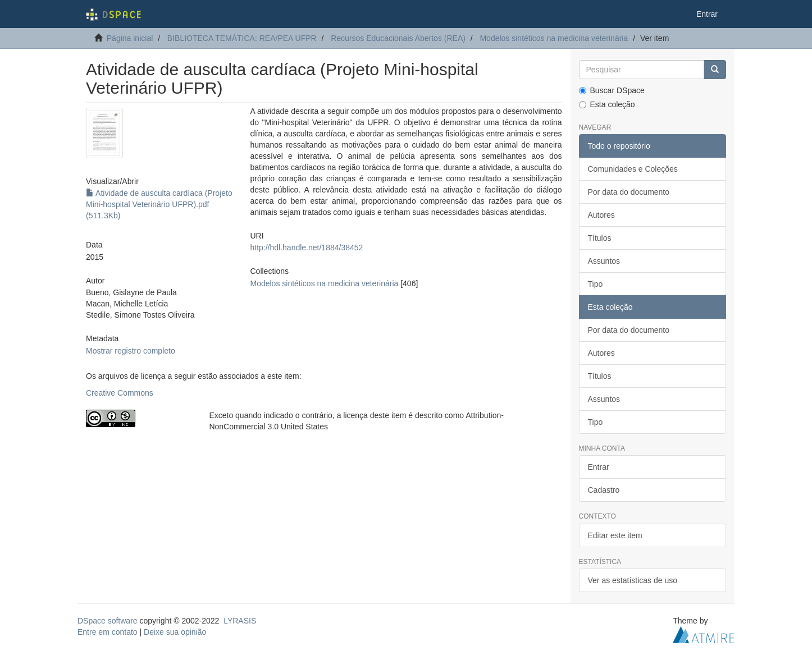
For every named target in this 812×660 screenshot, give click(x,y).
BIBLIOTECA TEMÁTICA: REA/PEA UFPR (242, 38)
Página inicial (130, 38)
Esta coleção (607, 104)
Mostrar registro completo (131, 351)
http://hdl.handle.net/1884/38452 (306, 247)
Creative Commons (120, 393)
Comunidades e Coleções (633, 169)
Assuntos (604, 261)
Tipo (596, 284)
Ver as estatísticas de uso (633, 580)
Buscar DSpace (612, 90)
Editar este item (615, 535)
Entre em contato (108, 632)
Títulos (600, 238)
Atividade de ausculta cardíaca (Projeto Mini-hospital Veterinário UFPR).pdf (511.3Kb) (159, 204)
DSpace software (108, 621)
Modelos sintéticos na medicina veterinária (554, 38)
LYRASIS (240, 621)
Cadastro (604, 490)
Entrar (599, 467)
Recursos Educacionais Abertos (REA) (398, 38)
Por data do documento (629, 192)
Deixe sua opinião (175, 632)
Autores (601, 215)
